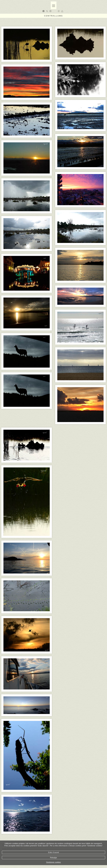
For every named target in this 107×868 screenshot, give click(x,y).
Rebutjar (53, 858)
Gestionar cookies (53, 862)
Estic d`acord (53, 852)
